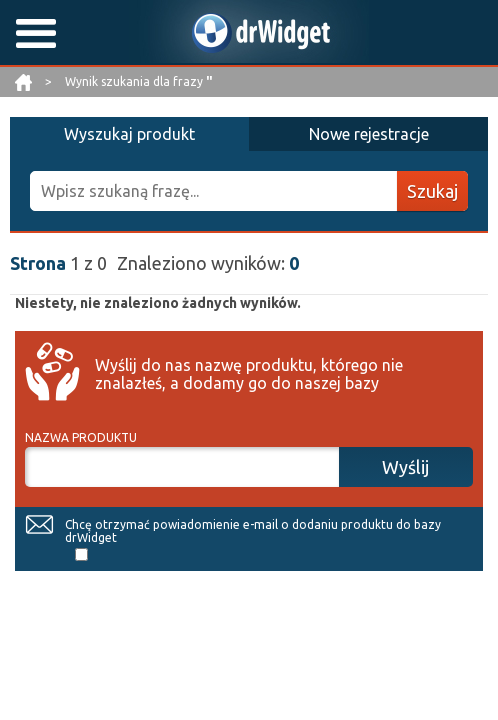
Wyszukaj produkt (129, 134)
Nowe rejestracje (369, 134)
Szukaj (432, 191)
